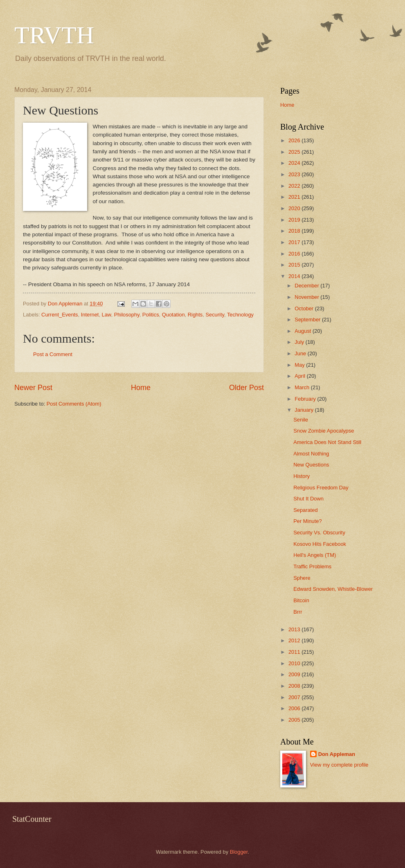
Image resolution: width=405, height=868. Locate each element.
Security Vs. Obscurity (319, 533)
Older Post (246, 388)
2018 (295, 231)
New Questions (311, 465)
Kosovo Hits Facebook (320, 544)
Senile (301, 420)
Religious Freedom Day (321, 488)
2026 (295, 140)
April (300, 376)
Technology (240, 315)
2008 (295, 686)
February (306, 399)
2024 (295, 163)
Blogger (239, 852)
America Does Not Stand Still (327, 442)
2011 (295, 652)
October (305, 308)
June (301, 353)
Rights (195, 315)
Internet (90, 315)
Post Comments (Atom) (74, 404)
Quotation (173, 315)
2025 (295, 152)
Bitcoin (301, 600)
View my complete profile (339, 765)
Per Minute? (307, 521)
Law (107, 315)
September (308, 320)
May (300, 365)
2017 (295, 242)
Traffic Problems (312, 566)
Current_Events (60, 315)
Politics (151, 315)
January (305, 410)
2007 (295, 697)
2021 (295, 197)
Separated (305, 510)
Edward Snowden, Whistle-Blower (333, 589)
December (307, 286)
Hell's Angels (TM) (315, 555)
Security (215, 315)
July (300, 342)
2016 (295, 254)
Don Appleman (337, 754)
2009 (295, 674)
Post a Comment (53, 354)
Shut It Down (308, 499)
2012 (295, 640)
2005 (295, 720)
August (304, 331)
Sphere (302, 578)
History (301, 476)
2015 (295, 265)
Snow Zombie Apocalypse (324, 431)
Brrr (298, 612)
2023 (295, 174)
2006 (295, 708)
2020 (295, 208)
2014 (295, 276)
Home (141, 388)
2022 (295, 186)
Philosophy (127, 315)
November (307, 297)
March (303, 387)
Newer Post (33, 388)
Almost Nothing (311, 454)
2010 (295, 663)
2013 (295, 629)
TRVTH (54, 35)
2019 (295, 220)
